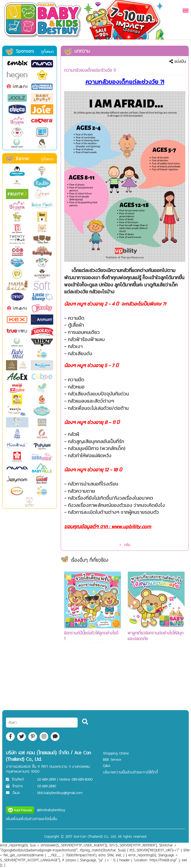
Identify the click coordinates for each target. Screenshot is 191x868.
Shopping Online (116, 753)
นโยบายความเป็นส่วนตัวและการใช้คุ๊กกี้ (130, 772)
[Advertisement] (93, 685)
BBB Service (112, 759)
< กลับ (125, 545)
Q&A (107, 766)
